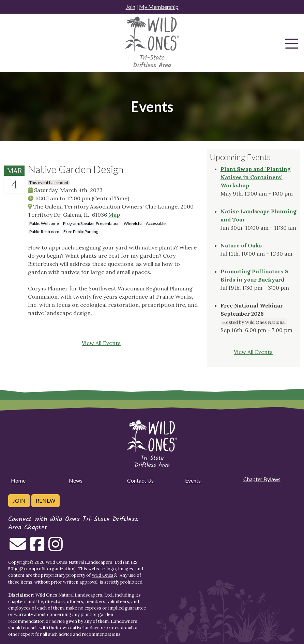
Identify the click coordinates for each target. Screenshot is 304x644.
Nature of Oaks (241, 245)
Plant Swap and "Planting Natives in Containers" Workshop (256, 177)
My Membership (159, 7)
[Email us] (18, 548)
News (76, 480)
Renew (45, 500)
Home (18, 480)
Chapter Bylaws (262, 479)
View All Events (101, 343)
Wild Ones (103, 575)
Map (114, 215)
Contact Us (140, 480)
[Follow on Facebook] (37, 548)
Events (193, 480)
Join (131, 7)
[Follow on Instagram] (56, 548)
